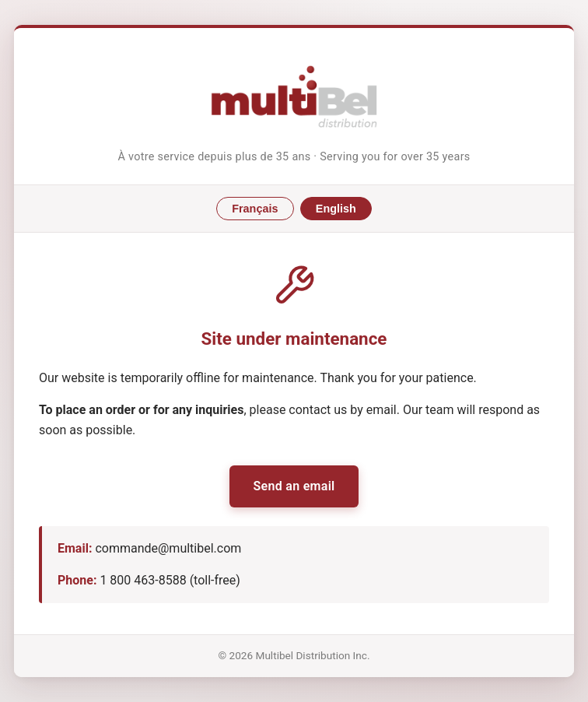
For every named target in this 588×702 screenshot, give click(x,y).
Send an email (294, 486)
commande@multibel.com (168, 548)
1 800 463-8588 (143, 580)
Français (255, 209)
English (336, 209)
